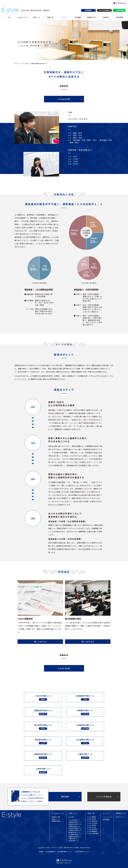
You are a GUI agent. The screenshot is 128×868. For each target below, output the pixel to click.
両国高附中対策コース (75, 824)
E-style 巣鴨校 (92, 817)
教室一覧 (50, 17)
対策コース (36, 17)
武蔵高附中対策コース (75, 837)
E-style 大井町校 (92, 823)
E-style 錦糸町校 (92, 821)
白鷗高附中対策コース (75, 822)
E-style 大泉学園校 (93, 833)
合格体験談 (119, 17)
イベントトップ (107, 817)
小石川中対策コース (74, 820)
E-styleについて (23, 17)
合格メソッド (56, 819)
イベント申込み (104, 10)
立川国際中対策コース (75, 834)
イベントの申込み (104, 797)
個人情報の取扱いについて (65, 852)
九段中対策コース (74, 841)
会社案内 (41, 852)
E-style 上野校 (92, 819)
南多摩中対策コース (74, 832)
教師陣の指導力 (56, 821)
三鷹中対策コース (74, 839)
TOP (9, 17)
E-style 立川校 (64, 99)
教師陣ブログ (92, 17)
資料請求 (88, 10)
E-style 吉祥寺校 (92, 829)
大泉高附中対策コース (75, 830)
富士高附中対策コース (75, 828)
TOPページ (18, 64)
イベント (64, 17)
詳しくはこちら (40, 642)
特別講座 (78, 17)
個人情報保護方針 (51, 852)
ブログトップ (120, 817)
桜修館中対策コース (74, 826)
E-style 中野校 (92, 825)
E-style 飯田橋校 (92, 831)
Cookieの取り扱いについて (82, 852)
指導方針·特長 (56, 817)
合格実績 (105, 17)
